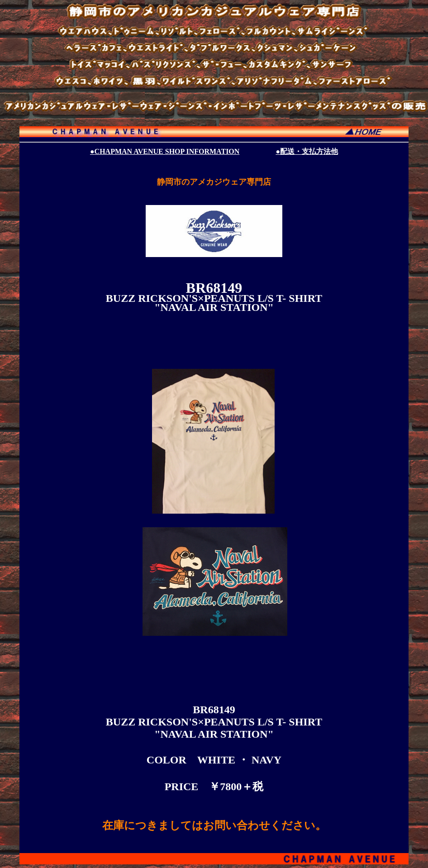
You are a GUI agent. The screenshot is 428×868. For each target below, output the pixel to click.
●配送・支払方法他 (307, 151)
